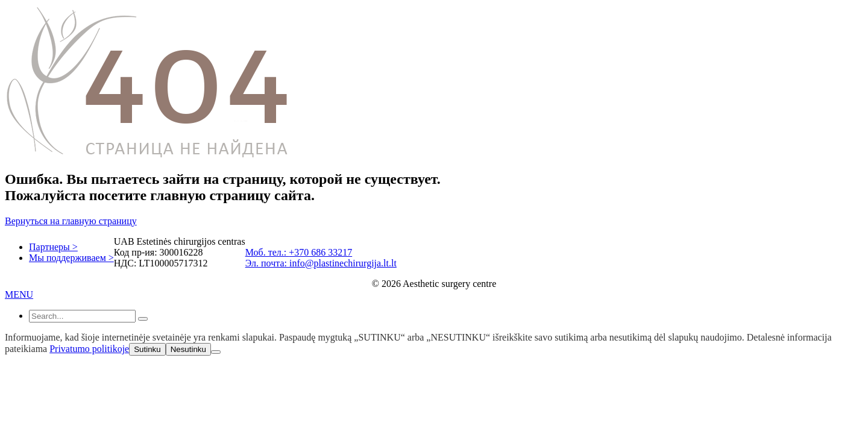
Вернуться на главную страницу (71, 221)
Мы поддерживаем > (71, 258)
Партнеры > (53, 247)
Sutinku (147, 349)
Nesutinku (188, 349)
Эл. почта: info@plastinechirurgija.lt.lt (321, 263)
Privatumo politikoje (89, 349)
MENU (19, 294)
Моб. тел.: (267, 252)
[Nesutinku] (216, 352)
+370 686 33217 (320, 252)
